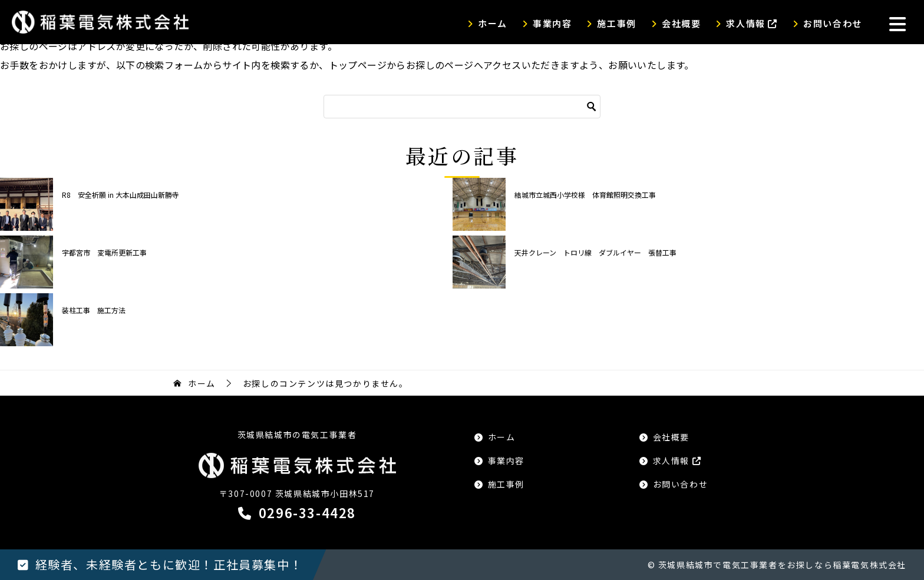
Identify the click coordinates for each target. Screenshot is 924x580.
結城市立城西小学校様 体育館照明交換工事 (585, 195)
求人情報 (752, 23)
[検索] (462, 107)
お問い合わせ (833, 23)
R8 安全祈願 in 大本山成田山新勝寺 (121, 195)
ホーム (493, 23)
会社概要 (681, 23)
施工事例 (616, 23)
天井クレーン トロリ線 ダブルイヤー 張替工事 (595, 252)
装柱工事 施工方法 (94, 310)
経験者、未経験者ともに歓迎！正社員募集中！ (169, 564)
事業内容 (552, 23)
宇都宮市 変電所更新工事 (104, 252)
